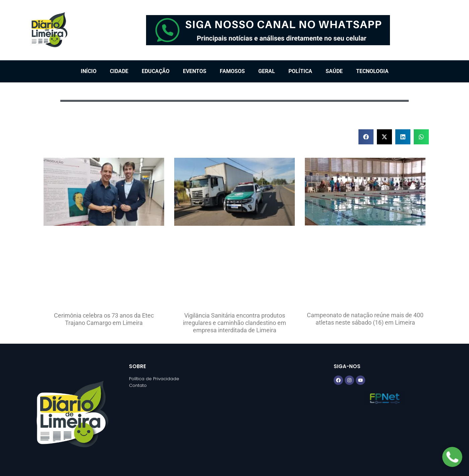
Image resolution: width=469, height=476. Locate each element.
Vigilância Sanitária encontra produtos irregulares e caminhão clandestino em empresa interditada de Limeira (234, 323)
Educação (156, 71)
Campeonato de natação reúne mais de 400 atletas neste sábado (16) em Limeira (365, 319)
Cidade (119, 71)
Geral (267, 71)
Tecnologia (372, 71)
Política (300, 71)
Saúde (334, 71)
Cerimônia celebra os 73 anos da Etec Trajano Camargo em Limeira (104, 319)
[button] (366, 137)
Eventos (195, 71)
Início (89, 71)
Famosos (232, 71)
